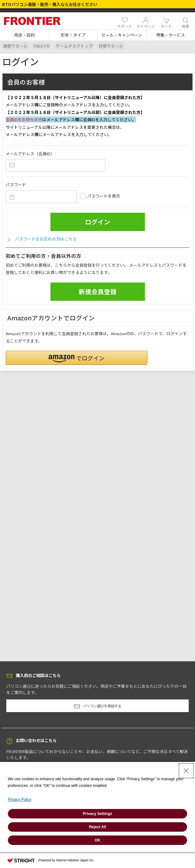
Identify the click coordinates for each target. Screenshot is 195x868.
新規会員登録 (98, 291)
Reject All (97, 827)
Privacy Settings (97, 814)
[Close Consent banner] (186, 771)
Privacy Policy (20, 800)
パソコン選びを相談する (97, 706)
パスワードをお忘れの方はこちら (41, 239)
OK (98, 840)
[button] (24, 35)
